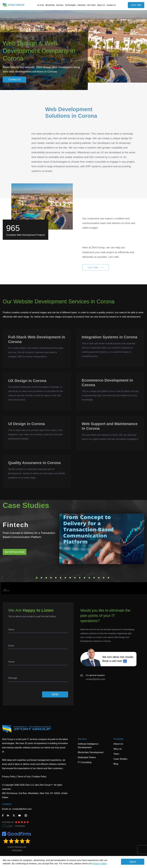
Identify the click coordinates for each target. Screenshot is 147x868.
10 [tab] (80, 578)
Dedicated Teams (87, 757)
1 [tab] (37, 578)
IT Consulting (85, 762)
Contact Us (111, 5)
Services (82, 739)
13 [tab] (94, 578)
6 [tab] (61, 578)
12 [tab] (89, 578)
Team (116, 754)
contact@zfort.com (96, 679)
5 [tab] (56, 578)
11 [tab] (85, 578)
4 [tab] (51, 578)
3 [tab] (46, 578)
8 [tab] (70, 578)
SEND (55, 694)
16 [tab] (108, 578)
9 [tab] (75, 578)
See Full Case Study (15, 552)
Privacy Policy (100, 864)
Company (118, 739)
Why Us (118, 749)
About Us (118, 744)
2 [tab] (41, 578)
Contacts (7, 804)
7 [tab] (65, 578)
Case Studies (120, 759)
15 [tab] (104, 578)
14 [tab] (99, 578)
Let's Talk (136, 5)
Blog (116, 764)
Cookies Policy (39, 777)
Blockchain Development (91, 752)
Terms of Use (24, 777)
